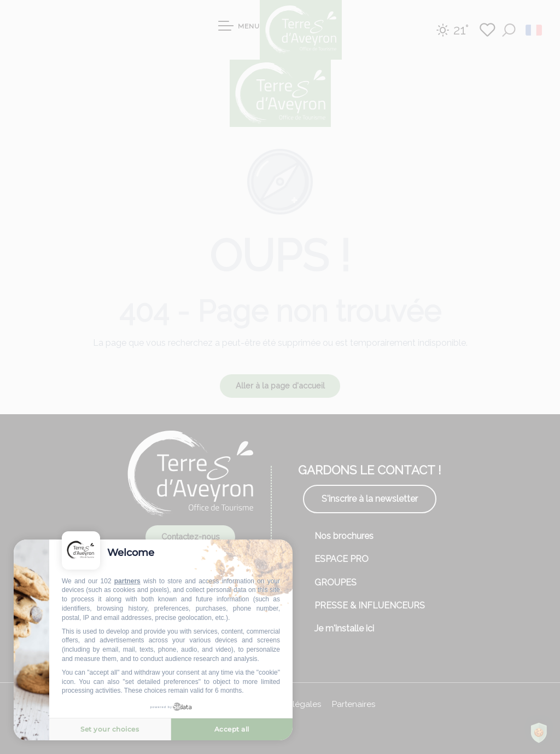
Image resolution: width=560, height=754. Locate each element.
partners (127, 581)
